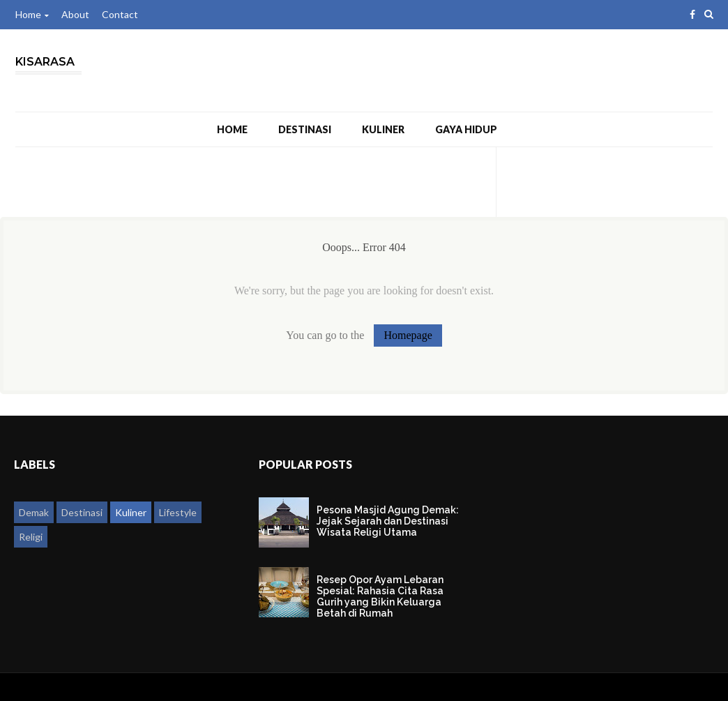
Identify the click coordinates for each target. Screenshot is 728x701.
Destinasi (305, 129)
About (75, 14)
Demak (34, 512)
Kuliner (383, 129)
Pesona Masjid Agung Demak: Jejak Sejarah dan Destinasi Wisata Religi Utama (388, 521)
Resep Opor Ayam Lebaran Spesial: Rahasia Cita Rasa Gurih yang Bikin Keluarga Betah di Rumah (380, 596)
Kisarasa (45, 62)
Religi (31, 537)
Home (32, 14)
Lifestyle (178, 512)
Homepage (408, 335)
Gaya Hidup (466, 129)
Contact (120, 14)
